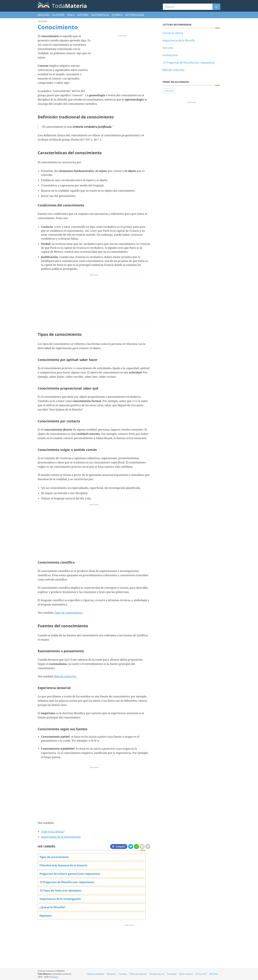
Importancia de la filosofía (179, 40)
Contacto (123, 974)
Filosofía (58, 15)
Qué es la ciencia (173, 33)
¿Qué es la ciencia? (53, 832)
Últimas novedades (96, 974)
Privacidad (172, 974)
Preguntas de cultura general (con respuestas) (70, 874)
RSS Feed (214, 974)
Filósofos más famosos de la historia (63, 865)
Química (117, 15)
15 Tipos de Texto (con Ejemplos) (60, 891)
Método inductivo (65, 676)
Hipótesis (46, 916)
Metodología (135, 15)
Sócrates (168, 48)
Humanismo (170, 55)
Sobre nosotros (186, 974)
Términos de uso (157, 974)
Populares (111, 974)
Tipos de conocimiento (68, 613)
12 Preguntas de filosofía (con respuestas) (189, 63)
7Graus (55, 977)
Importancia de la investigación (61, 837)
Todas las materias (138, 974)
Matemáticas (100, 15)
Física (71, 15)
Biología (44, 15)
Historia (83, 15)
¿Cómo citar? (201, 974)
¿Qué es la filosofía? (52, 907)
